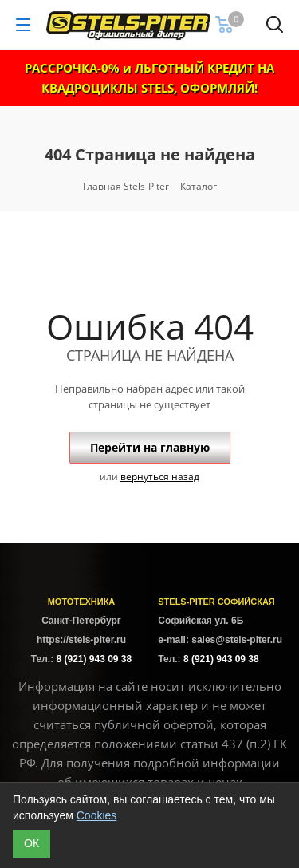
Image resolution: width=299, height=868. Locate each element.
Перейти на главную (150, 447)
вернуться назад (160, 477)
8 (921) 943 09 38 (94, 659)
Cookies (97, 815)
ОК (31, 843)
